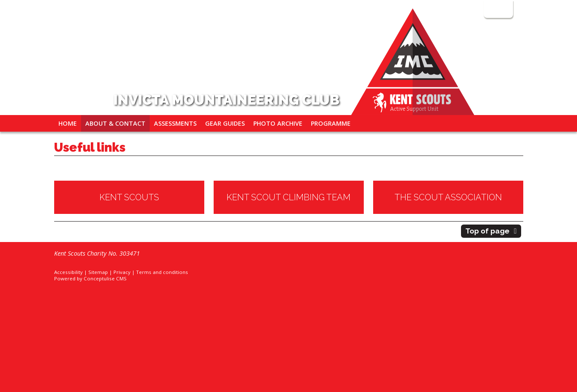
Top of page (487, 231)
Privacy (122, 272)
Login (497, 9)
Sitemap (98, 272)
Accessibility (68, 272)
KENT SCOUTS (129, 197)
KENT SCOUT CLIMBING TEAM (288, 197)
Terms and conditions (162, 272)
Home (68, 123)
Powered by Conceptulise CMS (90, 278)
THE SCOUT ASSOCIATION (448, 197)
